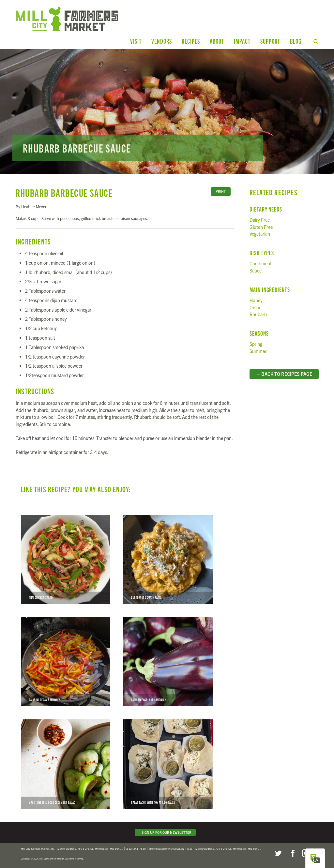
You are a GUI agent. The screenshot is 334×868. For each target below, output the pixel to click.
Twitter (278, 853)
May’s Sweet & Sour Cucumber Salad (66, 764)
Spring (256, 344)
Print (221, 191)
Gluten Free (261, 227)
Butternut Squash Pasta (168, 559)
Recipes (191, 41)
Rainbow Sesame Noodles (66, 662)
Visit (136, 41)
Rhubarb (258, 314)
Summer (258, 351)
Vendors (162, 41)
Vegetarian (260, 234)
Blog (296, 41)
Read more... (167, 111)
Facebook (292, 853)
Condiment (261, 263)
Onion (256, 307)
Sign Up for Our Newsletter (166, 832)
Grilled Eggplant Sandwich (168, 662)
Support (270, 41)
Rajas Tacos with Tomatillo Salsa (168, 764)
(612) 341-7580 (136, 849)
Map (190, 849)
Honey (256, 300)
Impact (242, 41)
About (217, 41)
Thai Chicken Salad (66, 559)
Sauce (256, 271)
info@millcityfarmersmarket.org (167, 849)
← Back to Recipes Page (284, 374)
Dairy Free (260, 220)
